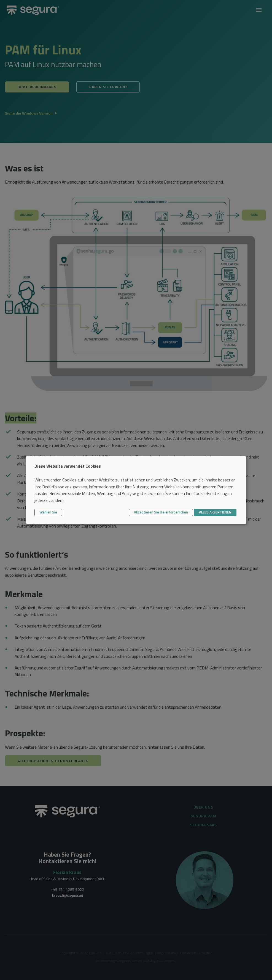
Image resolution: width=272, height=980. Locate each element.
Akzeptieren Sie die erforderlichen (161, 512)
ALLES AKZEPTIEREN (215, 512)
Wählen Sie (48, 512)
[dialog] (136, 490)
